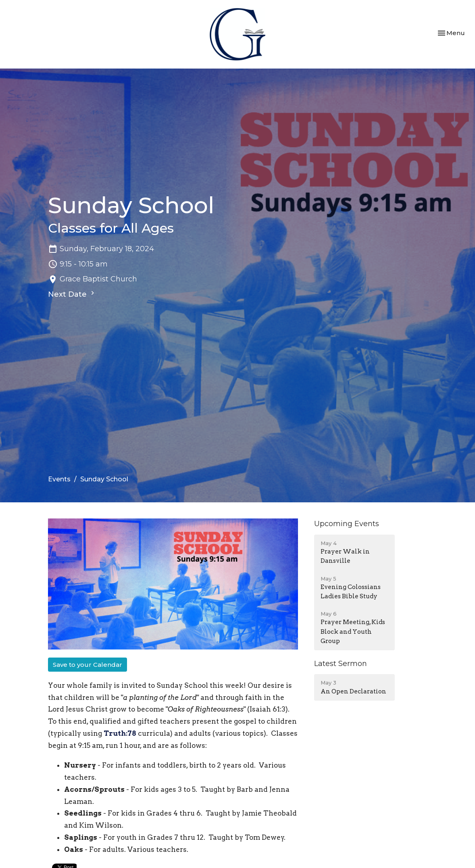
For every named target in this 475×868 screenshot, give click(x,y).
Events (59, 479)
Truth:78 (120, 733)
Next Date (72, 294)
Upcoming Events (347, 524)
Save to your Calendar (87, 665)
